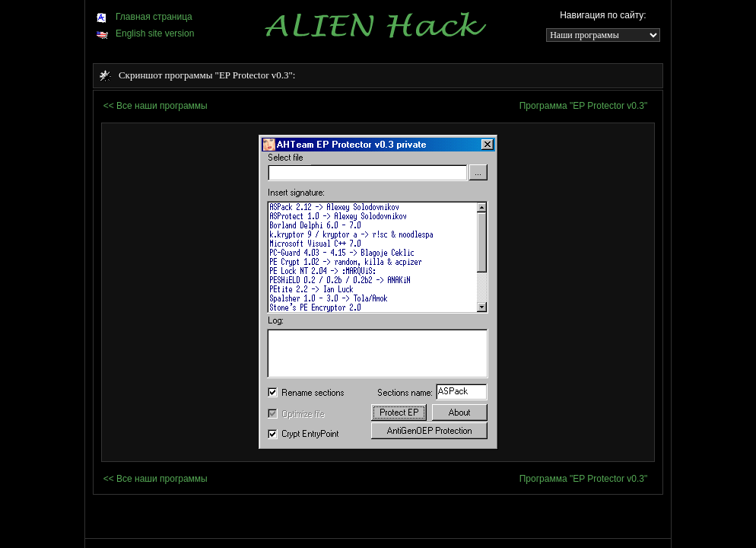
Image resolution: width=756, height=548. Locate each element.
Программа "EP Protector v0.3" (584, 106)
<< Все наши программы (156, 106)
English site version (145, 33)
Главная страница (144, 17)
